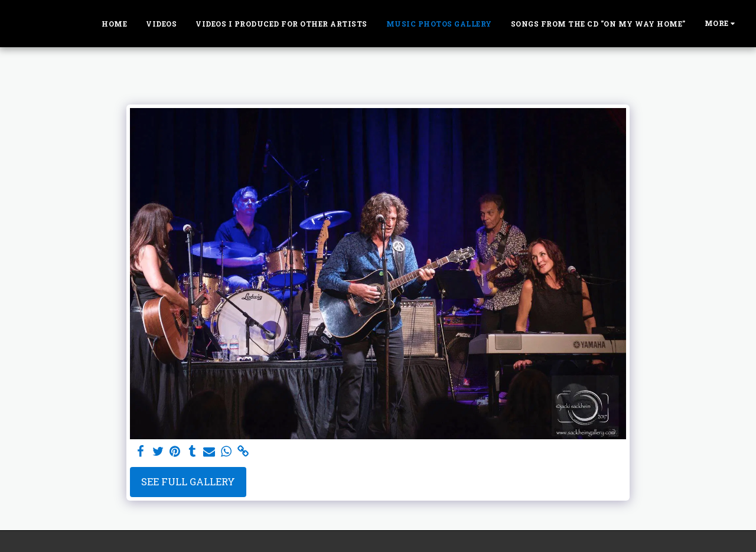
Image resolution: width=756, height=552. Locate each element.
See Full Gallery (188, 481)
